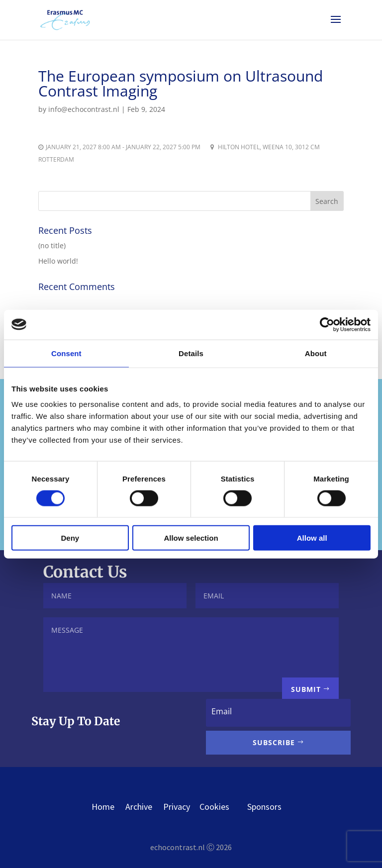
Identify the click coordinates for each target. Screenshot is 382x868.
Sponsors (264, 807)
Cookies (223, 807)
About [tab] (316, 353)
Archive (139, 807)
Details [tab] (191, 353)
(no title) (52, 245)
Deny (70, 538)
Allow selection (191, 538)
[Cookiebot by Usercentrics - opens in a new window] (327, 324)
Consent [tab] (66, 353)
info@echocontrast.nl (84, 109)
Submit (306, 689)
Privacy (177, 807)
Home (103, 807)
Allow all (312, 538)
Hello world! (58, 261)
